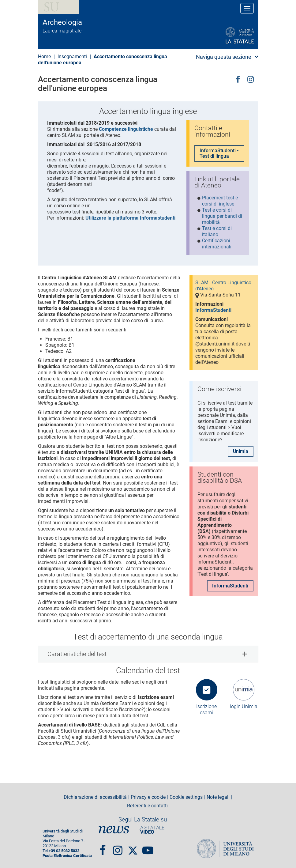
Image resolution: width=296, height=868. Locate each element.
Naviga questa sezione (224, 57)
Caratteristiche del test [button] (77, 654)
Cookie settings (186, 797)
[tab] (148, 654)
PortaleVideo (152, 830)
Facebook (103, 847)
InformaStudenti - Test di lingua (219, 153)
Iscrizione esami (206, 709)
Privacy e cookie (148, 797)
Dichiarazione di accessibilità (95, 797)
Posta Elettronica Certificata (67, 856)
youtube (148, 847)
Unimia (241, 451)
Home (44, 57)
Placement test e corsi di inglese (220, 201)
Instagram (251, 79)
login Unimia (244, 706)
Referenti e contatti (147, 806)
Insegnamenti (72, 57)
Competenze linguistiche (126, 129)
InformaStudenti (213, 310)
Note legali (218, 797)
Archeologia (62, 22)
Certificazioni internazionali (217, 244)
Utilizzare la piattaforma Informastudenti (130, 218)
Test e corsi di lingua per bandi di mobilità (222, 216)
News (114, 830)
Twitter (133, 847)
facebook (238, 79)
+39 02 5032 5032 (64, 851)
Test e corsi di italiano (217, 231)
